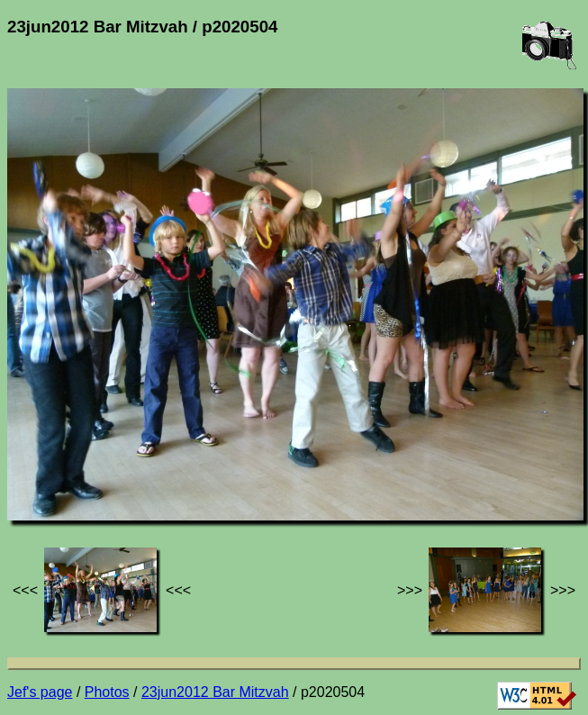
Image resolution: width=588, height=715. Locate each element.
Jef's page (40, 692)
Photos (107, 692)
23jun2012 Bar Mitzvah (215, 692)
